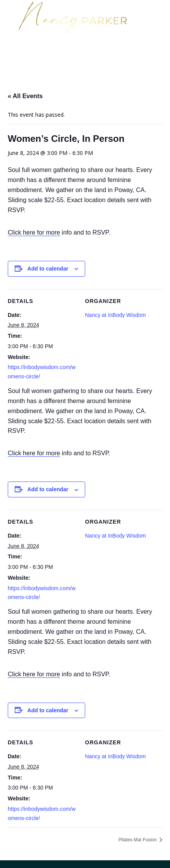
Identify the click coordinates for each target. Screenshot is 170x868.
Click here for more (34, 232)
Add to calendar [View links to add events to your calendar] (48, 269)
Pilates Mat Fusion (138, 840)
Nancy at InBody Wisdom (116, 315)
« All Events (25, 96)
